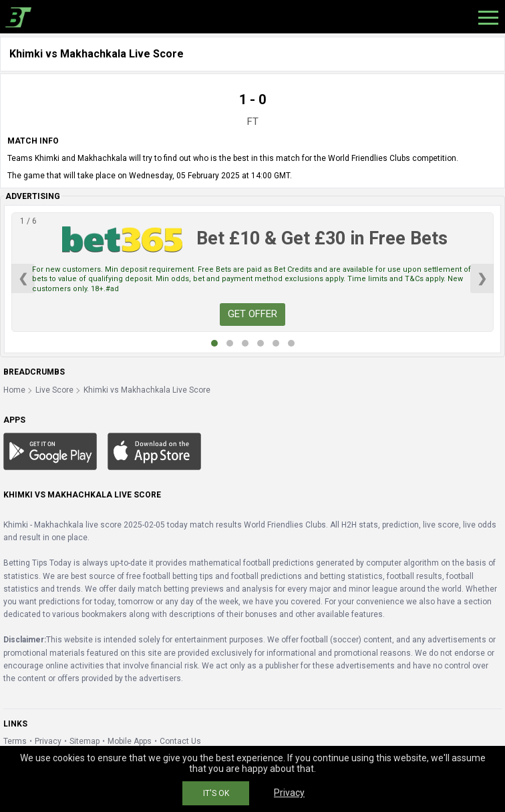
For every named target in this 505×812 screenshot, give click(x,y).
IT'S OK (216, 793)
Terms (15, 741)
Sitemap (85, 741)
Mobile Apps (130, 741)
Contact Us (180, 741)
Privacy (48, 741)
